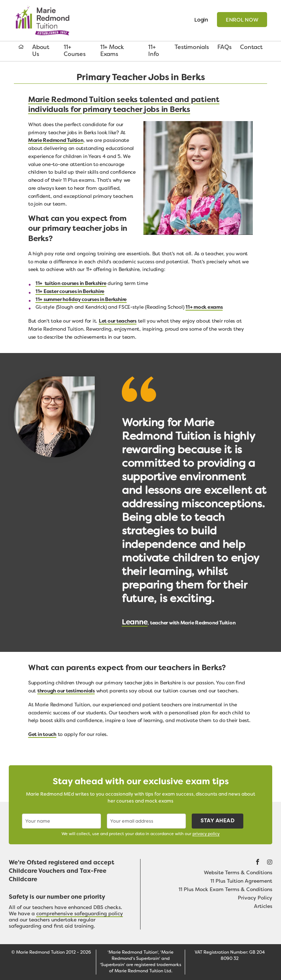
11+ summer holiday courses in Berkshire (81, 300)
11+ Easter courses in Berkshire (70, 292)
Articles (263, 907)
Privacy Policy (255, 898)
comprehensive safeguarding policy (80, 914)
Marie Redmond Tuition (46, 20)
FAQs (224, 48)
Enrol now (242, 20)
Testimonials (192, 48)
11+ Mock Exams (112, 51)
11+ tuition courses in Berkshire (71, 284)
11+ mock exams (204, 307)
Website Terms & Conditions (238, 873)
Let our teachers (118, 321)
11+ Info (154, 51)
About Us (41, 51)
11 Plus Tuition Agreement (241, 881)
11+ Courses (74, 51)
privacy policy (206, 834)
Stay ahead (218, 821)
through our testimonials (66, 691)
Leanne (135, 623)
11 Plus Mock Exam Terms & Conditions (225, 890)
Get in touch (42, 735)
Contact (251, 48)
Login (201, 20)
